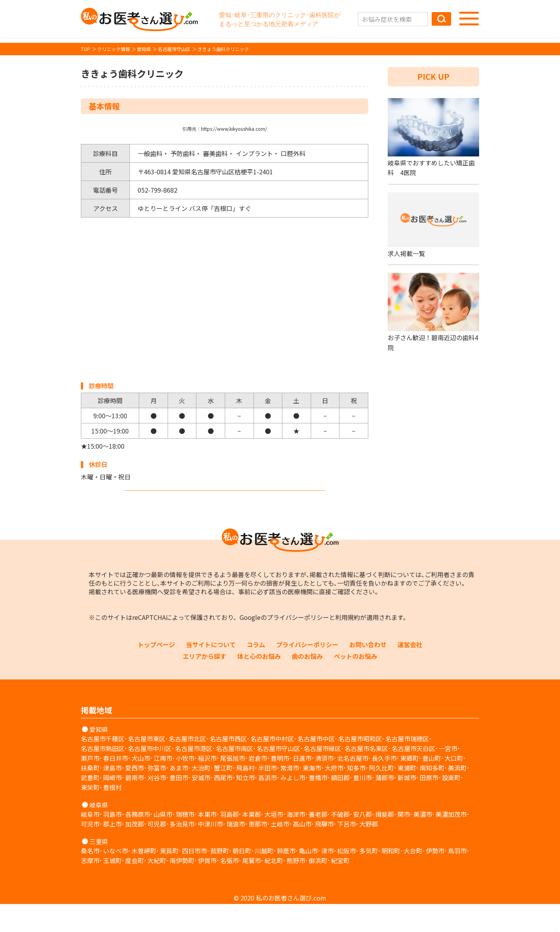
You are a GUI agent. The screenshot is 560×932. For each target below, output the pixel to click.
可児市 (90, 852)
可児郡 (157, 852)
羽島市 (112, 842)
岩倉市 (258, 786)
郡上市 (112, 852)
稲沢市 (207, 786)
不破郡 (340, 842)
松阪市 (346, 879)
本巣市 (207, 842)
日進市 (302, 786)
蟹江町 (223, 796)
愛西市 (135, 796)
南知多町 (432, 796)
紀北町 (274, 888)
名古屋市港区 (194, 776)
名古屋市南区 (234, 776)
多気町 (369, 879)
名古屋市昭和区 (360, 767)
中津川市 (210, 852)
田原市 (429, 806)
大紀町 (157, 888)
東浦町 (407, 796)
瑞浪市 (236, 852)
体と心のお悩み (259, 684)
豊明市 (280, 786)
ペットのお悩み (355, 684)
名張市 (229, 888)
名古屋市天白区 (413, 776)
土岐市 (280, 852)
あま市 (179, 796)
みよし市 (293, 806)
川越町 (264, 879)
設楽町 (451, 806)
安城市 (201, 806)
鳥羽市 (457, 879)
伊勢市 (435, 879)
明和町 (391, 879)
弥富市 (157, 796)
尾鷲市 (252, 888)
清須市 (324, 786)
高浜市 (268, 806)
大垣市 (274, 842)
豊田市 (179, 806)
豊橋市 (318, 806)
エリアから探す (205, 684)
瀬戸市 (90, 786)
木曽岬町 (144, 879)
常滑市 (290, 796)
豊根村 (112, 815)
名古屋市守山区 (278, 776)
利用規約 (348, 645)
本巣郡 (252, 842)
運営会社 (410, 672)
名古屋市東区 (147, 767)
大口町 (454, 786)
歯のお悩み (307, 684)
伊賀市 (207, 888)
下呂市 (346, 852)
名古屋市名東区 (366, 776)
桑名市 (90, 879)
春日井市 (115, 786)
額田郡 (340, 806)
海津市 (296, 842)
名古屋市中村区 (272, 767)
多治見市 (182, 852)
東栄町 (90, 815)
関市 (404, 842)
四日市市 (194, 879)
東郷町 (409, 786)
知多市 (356, 796)
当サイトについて (211, 672)
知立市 (245, 806)
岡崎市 (112, 806)
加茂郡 (135, 852)
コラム (256, 672)
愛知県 (99, 757)
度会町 (135, 888)
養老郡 (318, 842)
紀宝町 (340, 888)
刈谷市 (157, 806)
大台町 (413, 879)
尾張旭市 (233, 786)
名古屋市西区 (228, 767)
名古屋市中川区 (150, 776)
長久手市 (384, 786)
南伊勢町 (182, 888)
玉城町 (112, 888)
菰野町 (220, 879)
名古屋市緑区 (322, 776)
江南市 (163, 786)
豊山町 (432, 786)
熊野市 (296, 888)
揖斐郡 (385, 842)
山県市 (163, 842)
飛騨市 (324, 852)
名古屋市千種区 (103, 767)
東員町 (169, 879)
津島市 (112, 796)
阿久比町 (381, 796)
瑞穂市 (185, 842)
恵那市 (258, 852)
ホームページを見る (225, 504)
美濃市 (423, 842)
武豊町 (90, 806)
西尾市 (223, 806)
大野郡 (369, 852)
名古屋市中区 (316, 767)
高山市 (302, 852)
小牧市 (185, 786)
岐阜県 (99, 833)
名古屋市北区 (187, 767)
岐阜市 (90, 842)
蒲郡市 (385, 806)
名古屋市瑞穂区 (407, 767)
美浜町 (457, 796)
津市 (327, 879)
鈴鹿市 (286, 879)
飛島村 (245, 796)
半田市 (268, 796)
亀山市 (308, 879)
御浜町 (318, 888)
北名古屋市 (353, 786)
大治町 (201, 796)
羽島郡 (229, 842)
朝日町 (242, 879)
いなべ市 (115, 879)
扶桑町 (90, 796)
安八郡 (362, 842)
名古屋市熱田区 (103, 776)
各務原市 (138, 842)
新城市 (407, 806)
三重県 (99, 869)
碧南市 (135, 806)
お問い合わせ (368, 672)
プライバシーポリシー (298, 645)
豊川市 (362, 806)
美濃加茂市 (451, 842)
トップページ (156, 672)
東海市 (312, 796)
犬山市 (141, 786)
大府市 (334, 796)
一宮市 (448, 776)
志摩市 (90, 888)
